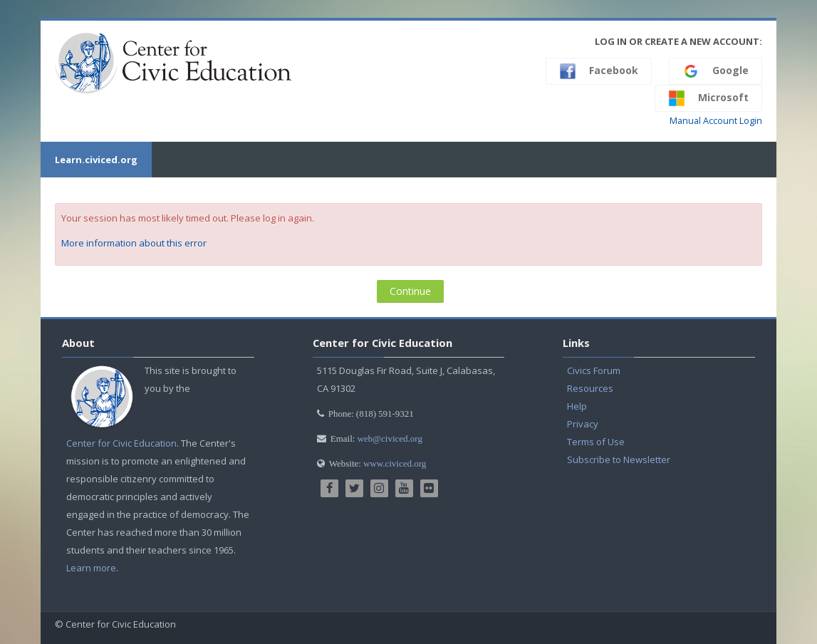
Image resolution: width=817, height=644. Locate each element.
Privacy (583, 424)
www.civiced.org (395, 463)
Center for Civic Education (121, 443)
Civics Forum (594, 370)
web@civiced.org (390, 438)
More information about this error (134, 243)
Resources (590, 388)
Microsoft (708, 98)
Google (715, 71)
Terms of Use (596, 442)
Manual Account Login (716, 121)
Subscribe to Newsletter (619, 459)
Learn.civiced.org (96, 160)
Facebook (599, 71)
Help (577, 406)
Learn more (91, 568)
